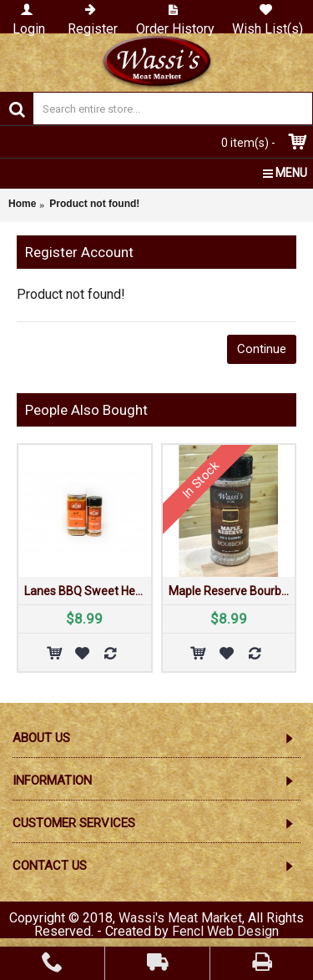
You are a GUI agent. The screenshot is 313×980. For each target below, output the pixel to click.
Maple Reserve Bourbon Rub (232, 591)
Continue (262, 349)
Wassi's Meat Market (180, 918)
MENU (285, 173)
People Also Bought (86, 410)
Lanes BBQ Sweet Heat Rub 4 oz (88, 591)
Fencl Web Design (225, 931)
